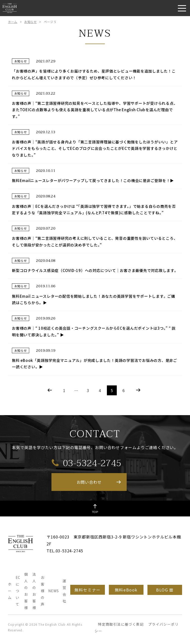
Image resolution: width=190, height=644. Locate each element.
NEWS (53, 591)
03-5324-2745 (87, 463)
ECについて (18, 591)
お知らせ (30, 22)
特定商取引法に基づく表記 (121, 624)
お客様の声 (43, 591)
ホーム (13, 22)
